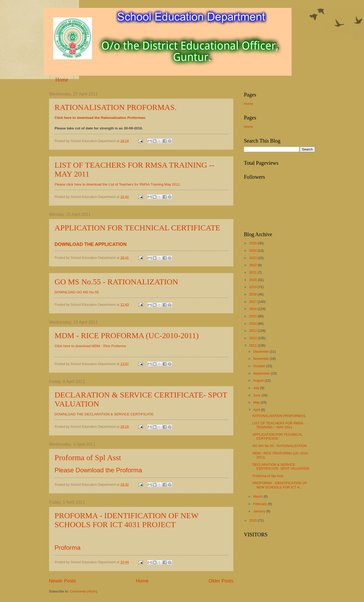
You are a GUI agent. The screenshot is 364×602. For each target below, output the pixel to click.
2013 (253, 331)
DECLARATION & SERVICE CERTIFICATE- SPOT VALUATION (281, 467)
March (258, 496)
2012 (253, 338)
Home (62, 80)
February (260, 504)
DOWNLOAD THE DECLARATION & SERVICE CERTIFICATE (104, 414)
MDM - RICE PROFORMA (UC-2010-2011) (127, 335)
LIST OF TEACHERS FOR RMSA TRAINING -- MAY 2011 (278, 425)
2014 (253, 324)
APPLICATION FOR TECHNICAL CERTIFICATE (137, 228)
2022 (253, 265)
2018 (253, 294)
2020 (253, 280)
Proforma (68, 548)
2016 (253, 309)
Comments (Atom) (83, 591)
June (257, 395)
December (261, 351)
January (260, 511)
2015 (253, 316)
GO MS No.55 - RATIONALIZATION (116, 282)
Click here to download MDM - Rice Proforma (90, 346)
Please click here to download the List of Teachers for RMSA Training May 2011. (118, 184)
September (262, 373)
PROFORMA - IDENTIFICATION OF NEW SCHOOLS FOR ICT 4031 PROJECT (126, 520)
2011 (253, 345)
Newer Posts (62, 581)
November (261, 359)
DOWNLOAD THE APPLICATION (91, 244)
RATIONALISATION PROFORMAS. (115, 107)
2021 (253, 272)
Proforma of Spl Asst (88, 457)
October (260, 366)
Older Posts (221, 581)
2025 (253, 243)
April (257, 410)
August (259, 380)
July (257, 388)
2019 (253, 287)
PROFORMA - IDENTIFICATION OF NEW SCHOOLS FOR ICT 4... (280, 485)
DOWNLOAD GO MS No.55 (77, 292)
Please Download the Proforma (98, 470)
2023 (253, 258)
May (257, 402)
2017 (253, 302)
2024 (253, 251)
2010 (253, 520)
